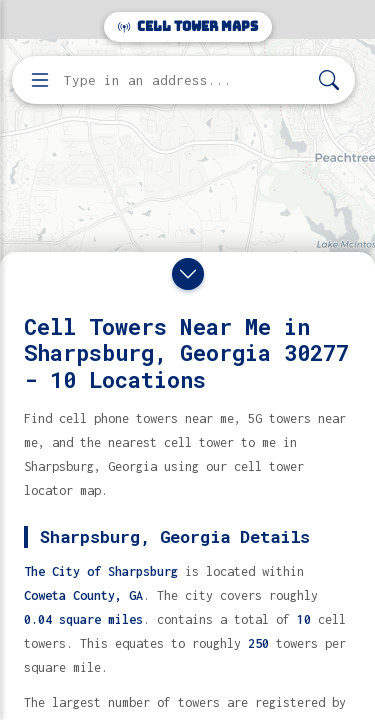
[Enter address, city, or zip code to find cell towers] (185, 80)
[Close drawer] (188, 274)
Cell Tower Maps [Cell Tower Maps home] (188, 26)
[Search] (329, 80)
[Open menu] (40, 80)
